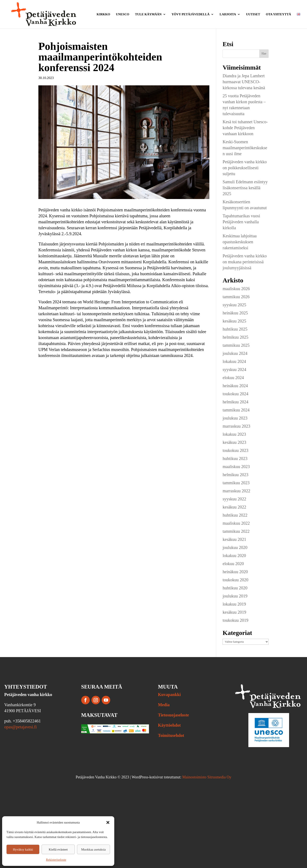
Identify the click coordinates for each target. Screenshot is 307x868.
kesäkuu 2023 (234, 442)
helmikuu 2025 (235, 337)
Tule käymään (148, 14)
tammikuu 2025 (236, 345)
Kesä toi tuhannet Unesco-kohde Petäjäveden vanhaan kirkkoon (245, 128)
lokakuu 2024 (234, 361)
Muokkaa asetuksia (93, 849)
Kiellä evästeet (58, 849)
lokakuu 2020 (234, 556)
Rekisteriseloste (56, 860)
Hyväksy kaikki (23, 849)
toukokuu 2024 (235, 394)
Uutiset (253, 14)
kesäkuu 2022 (234, 507)
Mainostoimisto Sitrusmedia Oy (207, 777)
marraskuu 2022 (236, 491)
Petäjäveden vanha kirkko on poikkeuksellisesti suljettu (245, 168)
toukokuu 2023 (235, 450)
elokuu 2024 (233, 378)
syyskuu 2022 (234, 499)
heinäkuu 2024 (235, 386)
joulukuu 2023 (235, 418)
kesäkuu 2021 (234, 539)
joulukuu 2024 (235, 353)
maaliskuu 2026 (236, 289)
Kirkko (103, 14)
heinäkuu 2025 (235, 313)
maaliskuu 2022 (236, 523)
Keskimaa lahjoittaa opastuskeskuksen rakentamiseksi (240, 242)
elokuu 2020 (233, 564)
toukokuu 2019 (235, 620)
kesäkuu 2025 (234, 321)
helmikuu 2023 (235, 475)
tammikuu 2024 (236, 410)
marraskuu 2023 (236, 426)
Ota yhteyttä (278, 14)
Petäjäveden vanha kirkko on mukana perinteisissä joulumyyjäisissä (245, 262)
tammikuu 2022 (236, 531)
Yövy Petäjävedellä (191, 14)
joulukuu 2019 (235, 596)
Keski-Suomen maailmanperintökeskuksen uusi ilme (245, 148)
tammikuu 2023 (236, 483)
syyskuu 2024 (234, 370)
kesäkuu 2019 (234, 612)
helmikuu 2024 (235, 402)
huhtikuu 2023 (235, 458)
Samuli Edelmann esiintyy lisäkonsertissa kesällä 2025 (245, 188)
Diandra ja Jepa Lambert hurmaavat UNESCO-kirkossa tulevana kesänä (244, 82)
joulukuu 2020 (235, 547)
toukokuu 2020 (235, 580)
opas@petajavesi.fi (20, 727)
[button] (108, 822)
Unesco (123, 14)
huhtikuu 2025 (235, 329)
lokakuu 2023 (234, 434)
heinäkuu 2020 (235, 572)
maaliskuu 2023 (236, 467)
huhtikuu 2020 (235, 588)
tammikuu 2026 (236, 297)
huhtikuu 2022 (235, 515)
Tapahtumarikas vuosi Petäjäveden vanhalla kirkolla (241, 222)
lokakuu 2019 (234, 604)
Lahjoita (228, 14)
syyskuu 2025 (234, 305)
